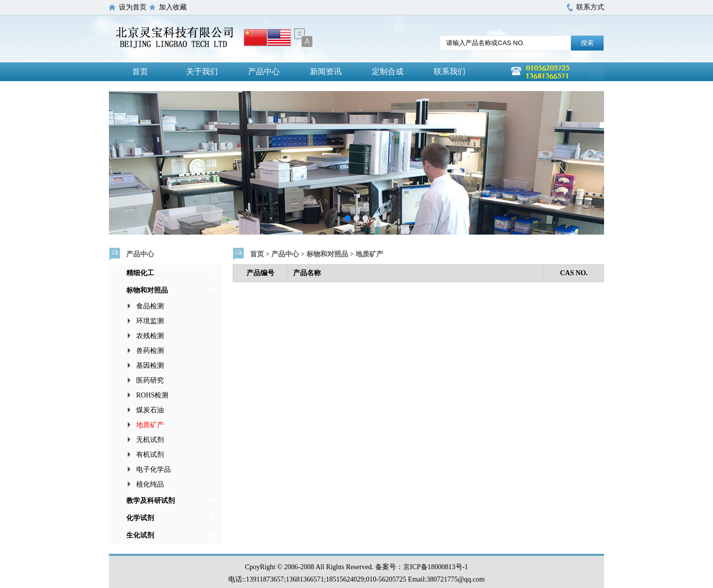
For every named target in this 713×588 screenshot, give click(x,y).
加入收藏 (173, 7)
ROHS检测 (152, 395)
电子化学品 (153, 469)
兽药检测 (150, 351)
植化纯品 (150, 484)
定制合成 (388, 72)
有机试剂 (150, 455)
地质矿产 (150, 425)
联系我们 (450, 72)
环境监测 (150, 321)
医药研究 (150, 380)
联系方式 (590, 7)
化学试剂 (140, 518)
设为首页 (133, 7)
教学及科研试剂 (151, 501)
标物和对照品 (147, 290)
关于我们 (202, 72)
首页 (140, 72)
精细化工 (140, 273)
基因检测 (150, 366)
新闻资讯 (326, 72)
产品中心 (264, 72)
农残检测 (150, 336)
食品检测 (150, 306)
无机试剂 (150, 440)
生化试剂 (140, 535)
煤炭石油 (150, 410)
